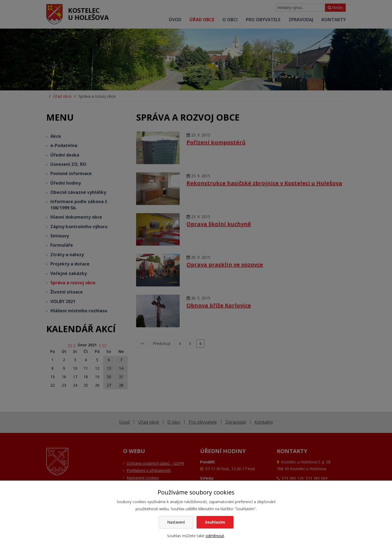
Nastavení (176, 522)
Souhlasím (215, 522)
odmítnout (215, 536)
